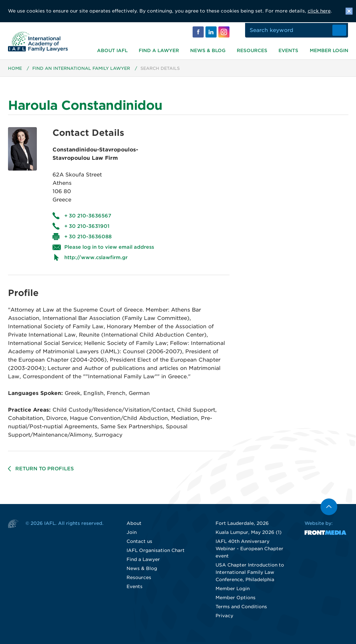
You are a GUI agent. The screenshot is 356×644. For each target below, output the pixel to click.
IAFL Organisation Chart (156, 552)
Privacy (224, 618)
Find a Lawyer (159, 50)
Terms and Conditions (241, 609)
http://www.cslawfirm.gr (96, 259)
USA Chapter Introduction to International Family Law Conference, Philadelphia (250, 574)
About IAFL (112, 50)
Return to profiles (44, 471)
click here (319, 11)
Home (15, 70)
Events (288, 50)
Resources (252, 50)
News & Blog (208, 50)
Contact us (139, 543)
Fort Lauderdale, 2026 (242, 525)
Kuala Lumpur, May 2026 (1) (249, 534)
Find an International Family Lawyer (81, 70)
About (134, 525)
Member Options (236, 600)
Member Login (329, 50)
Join (132, 534)
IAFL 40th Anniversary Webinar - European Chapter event (249, 551)
